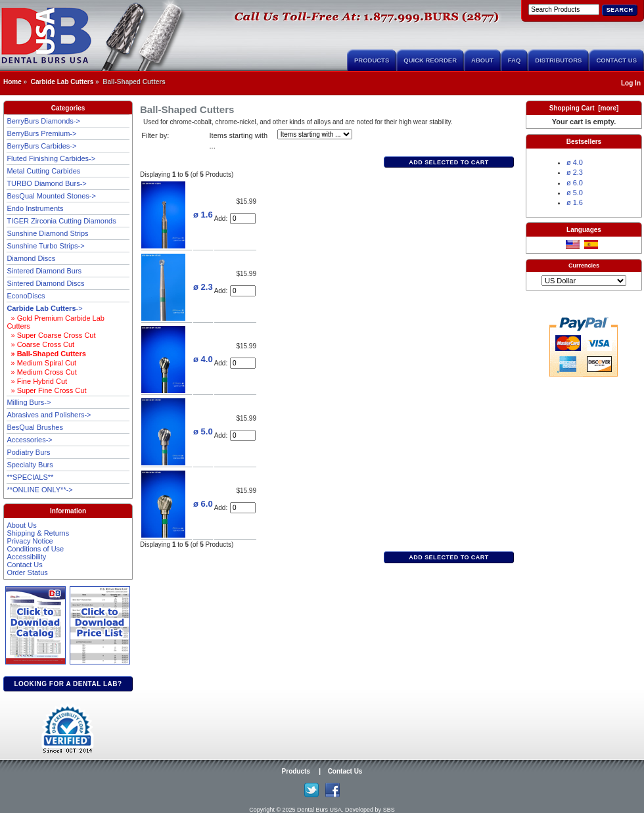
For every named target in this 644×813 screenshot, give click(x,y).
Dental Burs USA (319, 810)
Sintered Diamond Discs (45, 283)
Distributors (558, 60)
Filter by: (155, 135)
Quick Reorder (430, 60)
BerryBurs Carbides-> (41, 146)
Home (12, 82)
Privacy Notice (30, 541)
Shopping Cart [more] (584, 108)
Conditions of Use (35, 549)
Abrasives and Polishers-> (49, 415)
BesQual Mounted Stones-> (51, 196)
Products (372, 60)
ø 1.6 (203, 215)
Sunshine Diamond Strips (47, 233)
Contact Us (616, 60)
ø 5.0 (203, 431)
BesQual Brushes (35, 427)
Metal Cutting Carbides (43, 171)
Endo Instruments (35, 208)
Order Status (27, 572)
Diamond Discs (31, 258)
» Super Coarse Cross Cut (51, 335)
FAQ (515, 60)
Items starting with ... (239, 141)
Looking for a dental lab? (68, 684)
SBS (389, 810)
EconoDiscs (26, 296)
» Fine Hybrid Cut (37, 381)
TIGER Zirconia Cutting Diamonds (61, 221)
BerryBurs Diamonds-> (43, 121)
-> (44, 308)
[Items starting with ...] (315, 134)
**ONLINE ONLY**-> (39, 490)
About (482, 60)
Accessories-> (29, 440)
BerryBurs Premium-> (41, 133)
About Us (21, 525)
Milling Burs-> (29, 402)
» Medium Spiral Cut (41, 363)
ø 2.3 (203, 287)
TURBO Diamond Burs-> (46, 183)
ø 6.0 (203, 504)
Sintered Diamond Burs (44, 271)
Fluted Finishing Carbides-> (51, 158)
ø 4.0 (203, 359)
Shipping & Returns (38, 533)
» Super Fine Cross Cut (46, 390)
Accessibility (26, 557)
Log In (631, 83)
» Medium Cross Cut (41, 372)
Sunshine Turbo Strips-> (45, 246)
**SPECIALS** (30, 477)
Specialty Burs (30, 465)
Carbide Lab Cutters (62, 82)
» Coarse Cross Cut (40, 344)
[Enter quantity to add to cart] (243, 219)
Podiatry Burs (28, 452)
